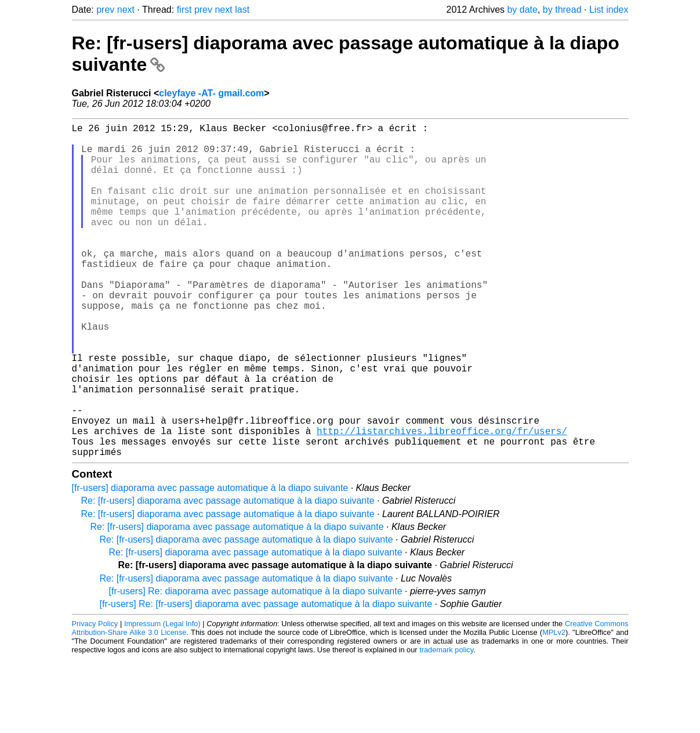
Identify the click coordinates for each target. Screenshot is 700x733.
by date (522, 10)
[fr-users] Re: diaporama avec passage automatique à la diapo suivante (256, 665)
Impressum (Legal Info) (162, 698)
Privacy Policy (95, 698)
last (242, 10)
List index (609, 10)
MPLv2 (554, 707)
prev (105, 10)
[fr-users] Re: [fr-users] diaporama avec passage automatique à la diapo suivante (266, 678)
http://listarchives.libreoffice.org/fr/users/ (442, 500)
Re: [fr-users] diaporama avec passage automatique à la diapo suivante (228, 575)
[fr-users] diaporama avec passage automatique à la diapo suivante (210, 562)
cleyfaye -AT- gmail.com (211, 93)
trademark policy (446, 724)
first (184, 10)
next (126, 10)
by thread (562, 10)
